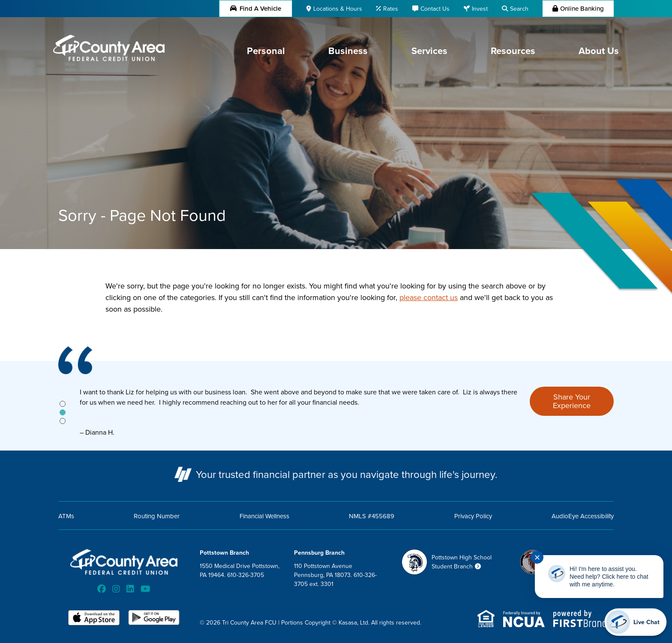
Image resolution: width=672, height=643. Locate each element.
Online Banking (582, 8)
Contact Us (435, 9)
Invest (480, 9)
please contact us (429, 297)
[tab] (63, 404)
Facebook (102, 589)
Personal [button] (266, 51)
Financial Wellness (264, 516)
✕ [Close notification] (537, 557)
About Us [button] (599, 51)
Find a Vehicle (256, 8)
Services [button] (429, 51)
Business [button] (348, 51)
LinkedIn (130, 589)
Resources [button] (513, 51)
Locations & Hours (338, 9)
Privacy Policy (473, 516)
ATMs (66, 516)
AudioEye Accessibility (583, 516)
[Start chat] (635, 622)
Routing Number (157, 516)
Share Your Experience (572, 401)
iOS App (94, 619)
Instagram (116, 589)
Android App (154, 619)
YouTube (145, 589)
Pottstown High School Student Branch (462, 562)
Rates (391, 9)
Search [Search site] (519, 9)
